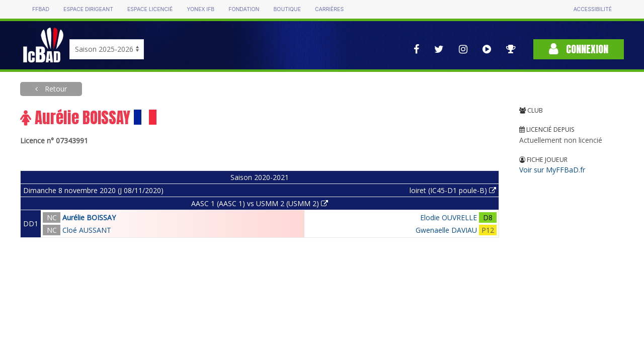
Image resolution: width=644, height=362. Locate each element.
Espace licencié (150, 9)
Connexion (579, 49)
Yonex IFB (200, 9)
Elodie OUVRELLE (449, 217)
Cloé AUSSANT (87, 230)
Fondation (244, 9)
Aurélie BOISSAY (89, 217)
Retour (55, 89)
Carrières (329, 9)
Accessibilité (593, 9)
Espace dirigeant (88, 9)
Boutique (287, 9)
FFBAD (41, 9)
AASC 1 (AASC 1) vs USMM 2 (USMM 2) (260, 203)
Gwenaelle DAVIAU (446, 230)
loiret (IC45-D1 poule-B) (453, 190)
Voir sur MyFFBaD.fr (552, 170)
